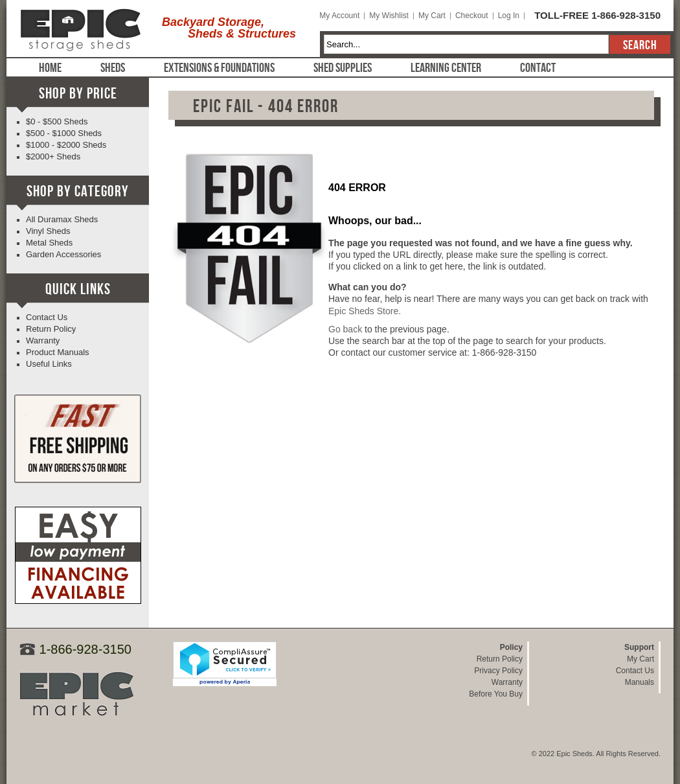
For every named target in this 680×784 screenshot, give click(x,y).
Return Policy (51, 329)
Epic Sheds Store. (365, 311)
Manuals (640, 682)
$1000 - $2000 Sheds (66, 145)
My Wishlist (389, 16)
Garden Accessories (63, 254)
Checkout (472, 16)
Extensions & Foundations (219, 68)
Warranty (43, 340)
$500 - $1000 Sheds (64, 133)
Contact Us (47, 317)
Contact (538, 68)
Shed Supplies (343, 68)
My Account (339, 16)
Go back (345, 329)
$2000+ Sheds (53, 156)
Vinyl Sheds (48, 231)
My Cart (432, 16)
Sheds (113, 68)
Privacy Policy (498, 671)
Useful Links (49, 364)
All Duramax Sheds (62, 219)
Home (50, 68)
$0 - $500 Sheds (57, 121)
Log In (509, 16)
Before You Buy (496, 694)
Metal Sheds (49, 243)
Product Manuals (58, 352)
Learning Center (446, 68)
